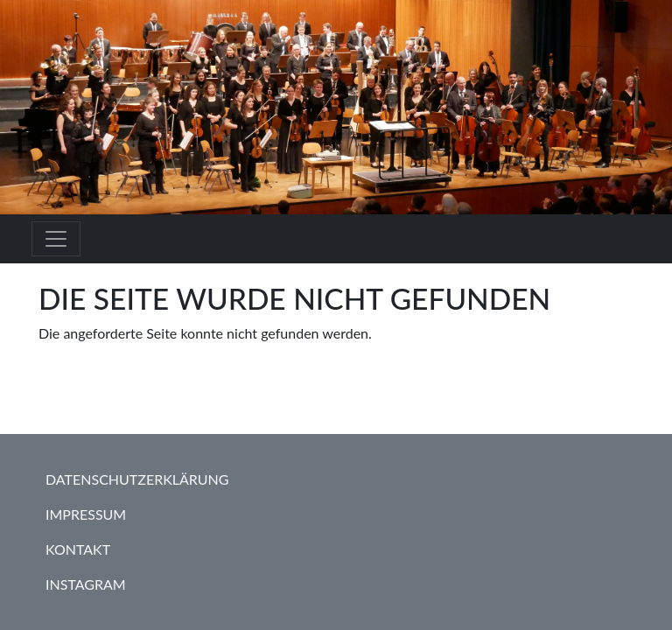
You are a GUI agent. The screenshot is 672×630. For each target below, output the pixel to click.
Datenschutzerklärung (137, 479)
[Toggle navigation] (56, 239)
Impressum (86, 514)
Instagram (86, 584)
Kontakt (78, 549)
